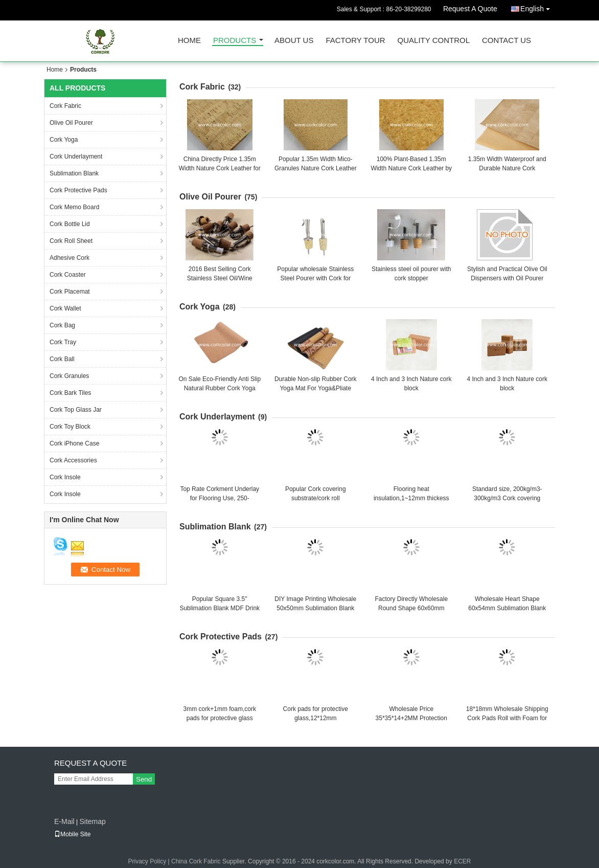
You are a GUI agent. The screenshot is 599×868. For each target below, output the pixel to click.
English (538, 7)
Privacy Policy (147, 861)
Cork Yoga (64, 140)
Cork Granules (69, 376)
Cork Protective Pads (78, 190)
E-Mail (64, 821)
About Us (294, 41)
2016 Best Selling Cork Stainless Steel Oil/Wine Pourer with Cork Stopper (220, 278)
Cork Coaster (68, 275)
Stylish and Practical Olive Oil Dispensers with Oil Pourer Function (507, 278)
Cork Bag (62, 325)
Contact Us (506, 41)
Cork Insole (65, 477)
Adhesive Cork (70, 258)
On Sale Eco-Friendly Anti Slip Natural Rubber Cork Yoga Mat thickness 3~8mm (220, 388)
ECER (462, 861)
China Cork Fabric (196, 861)
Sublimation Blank (74, 173)
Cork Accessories (73, 460)
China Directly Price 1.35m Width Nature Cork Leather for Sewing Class (220, 168)
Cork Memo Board (74, 207)
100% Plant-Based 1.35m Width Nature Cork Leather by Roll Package (411, 168)
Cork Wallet (65, 308)
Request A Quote (470, 9)
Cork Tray (63, 342)
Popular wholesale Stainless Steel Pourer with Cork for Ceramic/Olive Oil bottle (315, 278)
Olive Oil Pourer (71, 123)
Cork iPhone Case (74, 443)
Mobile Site (72, 834)
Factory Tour (355, 41)
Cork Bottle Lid (70, 224)
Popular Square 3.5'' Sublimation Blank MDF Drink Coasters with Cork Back (220, 608)
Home (189, 41)
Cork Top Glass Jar (76, 410)
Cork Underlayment (76, 157)
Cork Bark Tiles (70, 393)
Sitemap (92, 821)
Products (235, 41)
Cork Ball (62, 359)
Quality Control (434, 41)
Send (144, 779)
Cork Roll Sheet (71, 241)
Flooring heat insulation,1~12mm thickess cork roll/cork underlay (411, 498)
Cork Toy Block (70, 427)
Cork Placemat (70, 292)
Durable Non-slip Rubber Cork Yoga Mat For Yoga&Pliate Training (316, 388)
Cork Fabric (65, 106)
